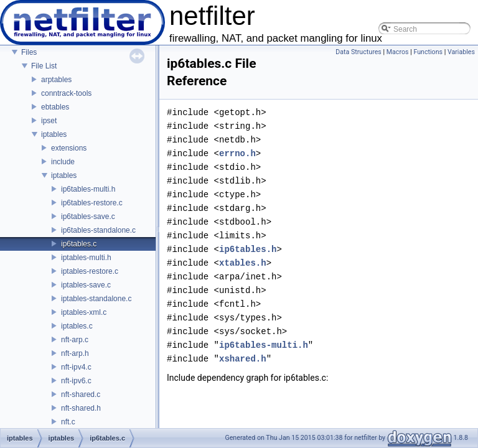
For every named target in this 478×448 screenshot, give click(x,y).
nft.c (68, 422)
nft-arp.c (75, 340)
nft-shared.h (81, 408)
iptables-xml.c (84, 312)
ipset (49, 121)
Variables (461, 52)
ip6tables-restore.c (92, 203)
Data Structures (358, 52)
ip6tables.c (79, 244)
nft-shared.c (81, 394)
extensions (69, 148)
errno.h (237, 153)
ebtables (55, 107)
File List (44, 66)
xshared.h (243, 359)
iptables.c (77, 326)
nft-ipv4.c (76, 367)
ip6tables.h (248, 249)
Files (29, 52)
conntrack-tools (66, 93)
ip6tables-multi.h (88, 189)
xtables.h (243, 263)
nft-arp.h (75, 353)
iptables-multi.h (86, 258)
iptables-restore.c (90, 271)
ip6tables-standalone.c (98, 230)
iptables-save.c (86, 285)
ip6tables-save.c (88, 217)
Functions (428, 52)
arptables (56, 80)
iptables (54, 134)
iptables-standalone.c (96, 299)
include (63, 162)
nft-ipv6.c (76, 381)
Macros (398, 52)
